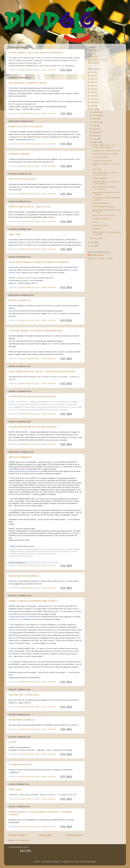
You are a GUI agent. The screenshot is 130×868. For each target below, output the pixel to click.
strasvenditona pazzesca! (22, 720)
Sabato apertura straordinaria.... (25, 576)
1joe (78, 862)
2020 (93, 89)
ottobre (95, 119)
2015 (93, 106)
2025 (93, 72)
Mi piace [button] (11, 563)
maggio (96, 132)
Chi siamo (92, 54)
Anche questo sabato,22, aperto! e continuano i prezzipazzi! (39, 262)
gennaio (96, 238)
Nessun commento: (49, 70)
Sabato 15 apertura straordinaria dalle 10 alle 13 (33, 601)
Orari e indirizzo (94, 63)
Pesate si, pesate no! (19, 300)
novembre (97, 115)
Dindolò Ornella (97, 255)
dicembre (96, 112)
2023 (93, 79)
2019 (93, 92)
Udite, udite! (15, 234)
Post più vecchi (74, 835)
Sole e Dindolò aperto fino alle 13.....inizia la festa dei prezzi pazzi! (42, 371)
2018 (93, 96)
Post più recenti (17, 835)
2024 (93, 76)
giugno (95, 129)
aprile (95, 136)
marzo (95, 139)
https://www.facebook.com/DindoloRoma (25, 471)
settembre (97, 122)
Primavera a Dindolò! (19, 154)
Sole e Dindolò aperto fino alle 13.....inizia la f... (104, 188)
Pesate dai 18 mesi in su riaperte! (26, 126)
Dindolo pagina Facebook (98, 60)
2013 (93, 243)
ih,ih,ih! (12, 742)
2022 (93, 82)
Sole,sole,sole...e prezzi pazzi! (24, 695)
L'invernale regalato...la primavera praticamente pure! (36, 331)
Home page (46, 835)
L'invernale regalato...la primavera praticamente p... (105, 183)
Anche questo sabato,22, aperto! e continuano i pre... (105, 174)
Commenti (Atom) (23, 840)
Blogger (93, 862)
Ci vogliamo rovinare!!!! (20, 764)
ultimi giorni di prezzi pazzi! (22, 179)
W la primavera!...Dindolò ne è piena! (27, 83)
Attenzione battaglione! (20, 457)
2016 (93, 102)
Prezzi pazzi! (15, 789)
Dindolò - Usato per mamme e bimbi (22, 546)
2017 (93, 99)
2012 (93, 246)
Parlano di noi (93, 57)
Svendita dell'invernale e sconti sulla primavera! (33, 396)
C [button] (25, 563)
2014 (93, 109)
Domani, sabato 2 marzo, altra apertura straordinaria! (35, 52)
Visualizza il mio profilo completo (100, 258)
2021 (93, 86)
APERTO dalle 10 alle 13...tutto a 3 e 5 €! (30, 207)
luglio (95, 125)
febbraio (96, 142)
